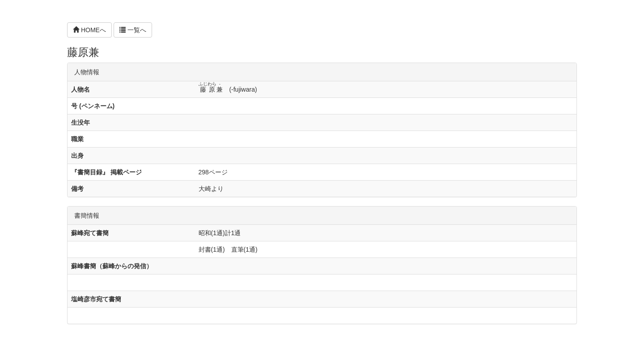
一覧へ (133, 30)
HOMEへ (89, 30)
